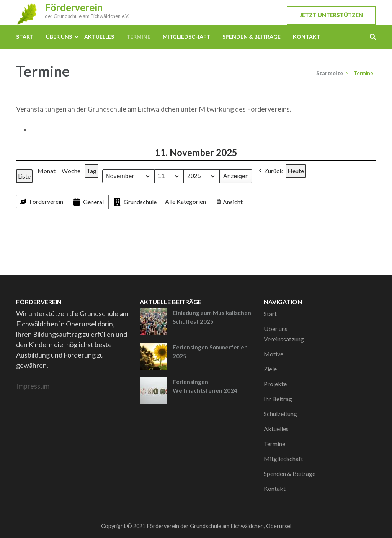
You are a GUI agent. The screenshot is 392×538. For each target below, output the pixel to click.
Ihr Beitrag (278, 399)
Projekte (275, 384)
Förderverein (74, 8)
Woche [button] (71, 171)
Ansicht (230, 203)
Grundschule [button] (134, 202)
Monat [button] (47, 171)
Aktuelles (99, 37)
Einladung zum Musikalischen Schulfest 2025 (212, 317)
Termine (138, 37)
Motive (274, 354)
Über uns (59, 37)
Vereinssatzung (284, 339)
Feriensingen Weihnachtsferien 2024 (205, 386)
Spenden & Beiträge (252, 37)
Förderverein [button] (41, 202)
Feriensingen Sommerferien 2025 (210, 352)
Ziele (270, 369)
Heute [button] (296, 171)
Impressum (33, 386)
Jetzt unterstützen (331, 15)
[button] (270, 171)
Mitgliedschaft (186, 37)
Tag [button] (91, 171)
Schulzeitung (280, 414)
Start (25, 37)
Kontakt (307, 37)
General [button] (88, 202)
